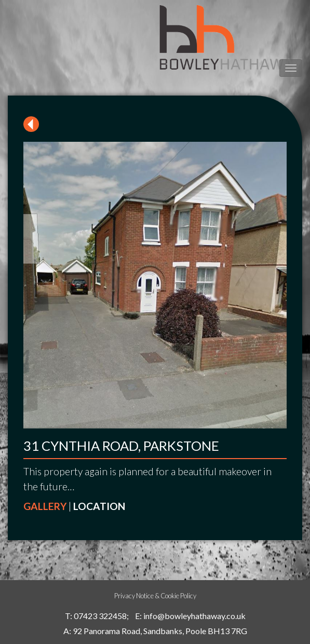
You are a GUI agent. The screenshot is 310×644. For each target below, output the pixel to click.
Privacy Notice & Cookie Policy (155, 596)
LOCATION (99, 506)
